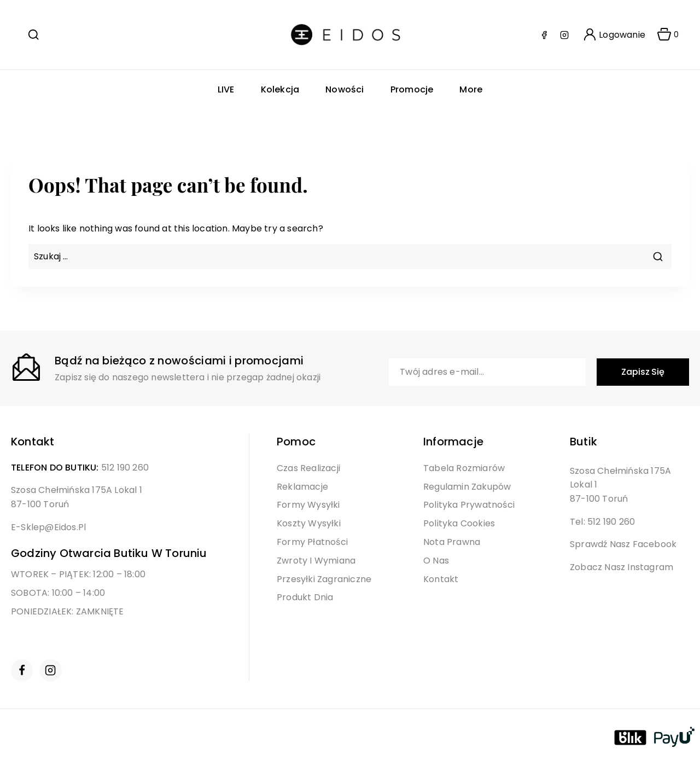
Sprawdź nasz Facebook (623, 544)
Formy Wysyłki (308, 505)
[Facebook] (544, 35)
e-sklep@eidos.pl (48, 527)
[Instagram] (564, 35)
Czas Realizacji (308, 468)
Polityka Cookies (459, 523)
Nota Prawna (452, 542)
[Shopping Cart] (664, 35)
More (471, 89)
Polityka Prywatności (469, 505)
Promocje (412, 89)
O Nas (436, 561)
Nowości (345, 89)
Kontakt (441, 579)
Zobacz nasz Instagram (622, 567)
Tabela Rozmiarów (464, 468)
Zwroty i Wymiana (316, 561)
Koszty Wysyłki (309, 523)
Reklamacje (302, 487)
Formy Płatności (312, 542)
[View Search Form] (33, 34)
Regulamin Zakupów (467, 487)
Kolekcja (280, 89)
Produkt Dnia (305, 597)
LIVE (226, 89)
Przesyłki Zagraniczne (324, 579)
